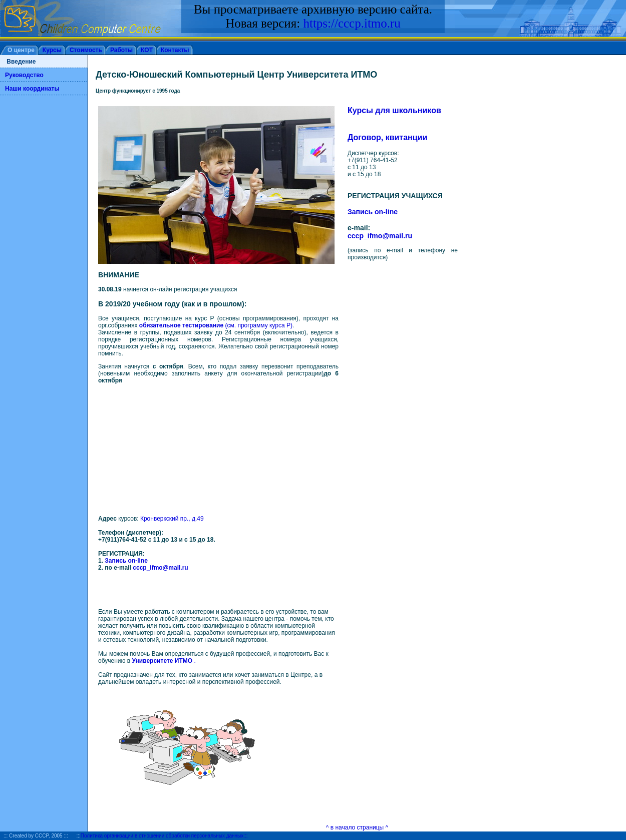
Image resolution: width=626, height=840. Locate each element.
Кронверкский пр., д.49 (172, 519)
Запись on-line (126, 561)
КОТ (147, 50)
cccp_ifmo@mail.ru (160, 568)
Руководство (24, 75)
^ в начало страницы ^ (357, 827)
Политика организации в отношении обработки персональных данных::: (164, 836)
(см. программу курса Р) (216, 325)
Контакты (175, 50)
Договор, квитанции (387, 137)
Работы (121, 50)
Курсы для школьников (394, 110)
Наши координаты (32, 89)
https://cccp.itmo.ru (352, 23)
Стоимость (86, 50)
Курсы (52, 50)
